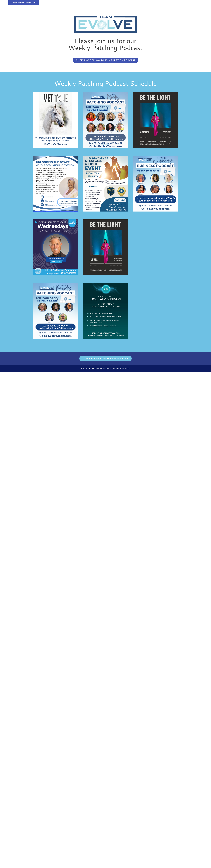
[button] (105, 60)
